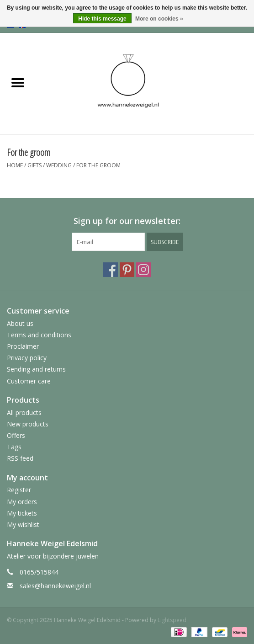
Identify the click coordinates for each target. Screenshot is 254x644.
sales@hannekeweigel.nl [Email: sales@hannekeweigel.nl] (55, 586)
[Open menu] (18, 82)
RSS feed (20, 458)
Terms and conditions (39, 335)
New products (28, 424)
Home (15, 165)
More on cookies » (159, 19)
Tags (14, 447)
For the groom (98, 165)
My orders (22, 502)
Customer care (29, 381)
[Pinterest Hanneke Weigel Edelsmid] (127, 270)
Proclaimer (23, 346)
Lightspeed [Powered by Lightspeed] (172, 620)
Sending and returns (36, 369)
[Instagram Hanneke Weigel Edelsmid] (143, 270)
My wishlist (23, 524)
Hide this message (102, 19)
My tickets (22, 513)
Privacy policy (27, 358)
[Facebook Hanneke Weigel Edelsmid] (111, 270)
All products (24, 412)
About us (20, 323)
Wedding (59, 165)
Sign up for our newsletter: (127, 221)
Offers (16, 435)
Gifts (34, 165)
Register (19, 490)
